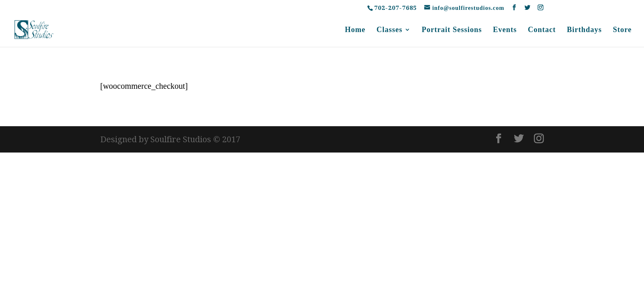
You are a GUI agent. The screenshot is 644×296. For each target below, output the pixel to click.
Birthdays (584, 30)
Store (622, 30)
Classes (390, 30)
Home (355, 30)
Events (505, 30)
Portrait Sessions (452, 30)
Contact (542, 30)
